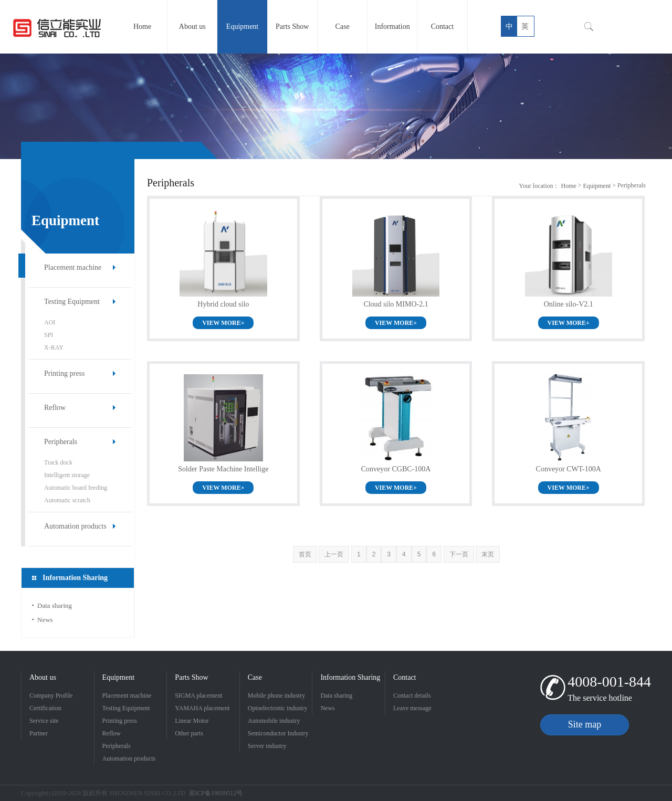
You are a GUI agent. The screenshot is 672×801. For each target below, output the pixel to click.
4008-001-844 (609, 682)
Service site (44, 721)
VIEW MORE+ (223, 323)
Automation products (75, 526)
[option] (336, 106)
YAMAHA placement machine (202, 709)
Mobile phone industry (276, 695)
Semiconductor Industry (278, 733)
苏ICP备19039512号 (216, 793)
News (45, 620)
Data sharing (55, 605)
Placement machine (73, 267)
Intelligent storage (67, 475)
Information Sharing (350, 677)
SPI (49, 335)
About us (43, 677)
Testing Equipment (72, 302)
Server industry (267, 746)
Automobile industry (274, 721)
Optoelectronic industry (278, 708)
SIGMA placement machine (198, 697)
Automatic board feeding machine (76, 489)
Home (568, 186)
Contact (405, 677)
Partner (39, 733)
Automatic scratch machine (67, 502)
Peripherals (61, 442)
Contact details (412, 695)
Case (255, 677)
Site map (585, 724)
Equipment (597, 186)
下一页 (459, 554)
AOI (50, 322)
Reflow (55, 408)
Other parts (189, 733)
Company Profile (51, 695)
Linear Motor (192, 721)
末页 (488, 554)
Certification (45, 708)
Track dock (58, 462)
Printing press (64, 373)
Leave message (412, 708)
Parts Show (191, 677)
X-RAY (54, 347)
